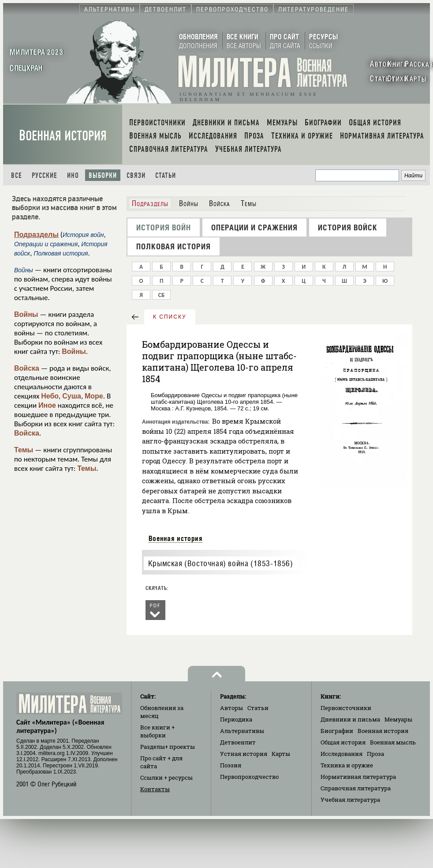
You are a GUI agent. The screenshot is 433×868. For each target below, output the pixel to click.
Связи (136, 175)
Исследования (342, 754)
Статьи (166, 175)
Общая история (343, 742)
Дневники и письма (350, 719)
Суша (72, 396)
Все (17, 175)
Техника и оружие (347, 765)
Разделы (168, 747)
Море (94, 396)
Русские (45, 175)
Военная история (63, 136)
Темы (24, 450)
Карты (281, 754)
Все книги (157, 731)
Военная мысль (393, 742)
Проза (375, 754)
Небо (50, 396)
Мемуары (398, 719)
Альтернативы (242, 731)
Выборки (103, 175)
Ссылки (166, 778)
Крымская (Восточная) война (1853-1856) (221, 563)
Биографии (337, 731)
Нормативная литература (358, 777)
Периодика (236, 719)
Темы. (88, 468)
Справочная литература (356, 788)
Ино (73, 175)
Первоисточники (346, 708)
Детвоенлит (238, 742)
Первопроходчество (249, 777)
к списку (170, 317)
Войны (26, 314)
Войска (27, 368)
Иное (47, 405)
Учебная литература (350, 800)
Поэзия (231, 765)
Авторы (231, 708)
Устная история (244, 754)
